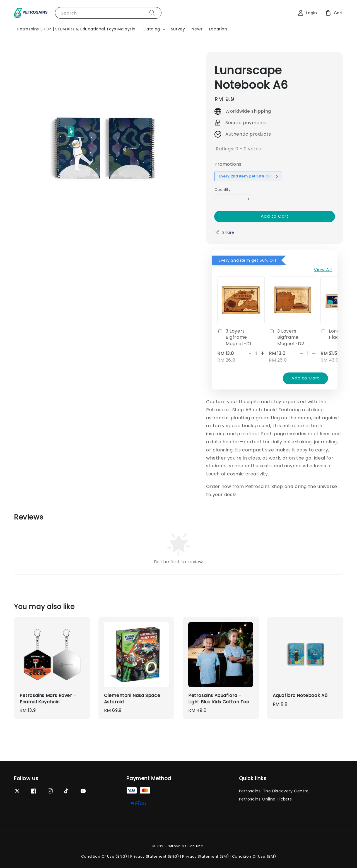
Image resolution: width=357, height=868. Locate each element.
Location (218, 29)
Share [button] (224, 232)
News (197, 29)
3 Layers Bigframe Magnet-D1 (234, 337)
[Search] (152, 13)
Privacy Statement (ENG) (155, 856)
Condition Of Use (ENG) (104, 856)
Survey (178, 29)
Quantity (222, 190)
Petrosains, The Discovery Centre (274, 791)
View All (323, 270)
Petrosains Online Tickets (266, 799)
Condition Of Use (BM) (254, 856)
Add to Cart (275, 216)
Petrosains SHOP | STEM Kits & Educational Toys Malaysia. (77, 29)
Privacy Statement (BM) (205, 856)
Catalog (152, 29)
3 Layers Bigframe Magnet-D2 (286, 337)
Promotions (228, 164)
